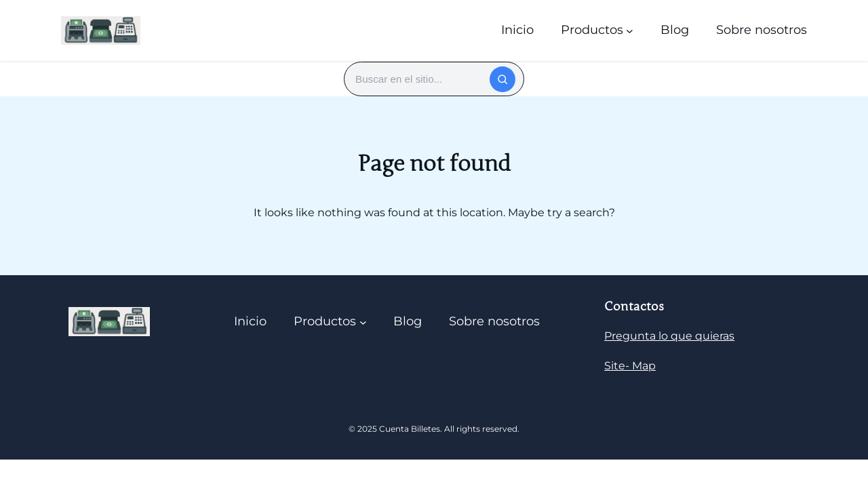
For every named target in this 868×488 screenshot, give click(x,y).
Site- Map (630, 366)
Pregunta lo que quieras (669, 336)
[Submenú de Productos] (630, 30)
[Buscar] (502, 79)
